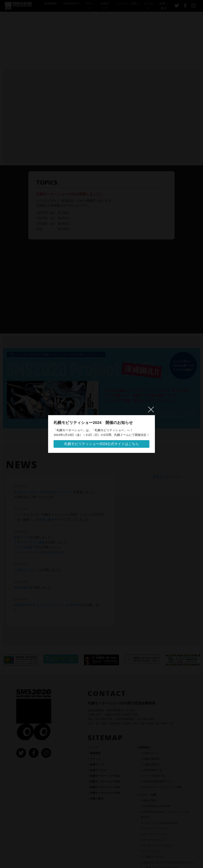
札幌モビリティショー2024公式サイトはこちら (101, 444)
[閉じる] (156, 408)
